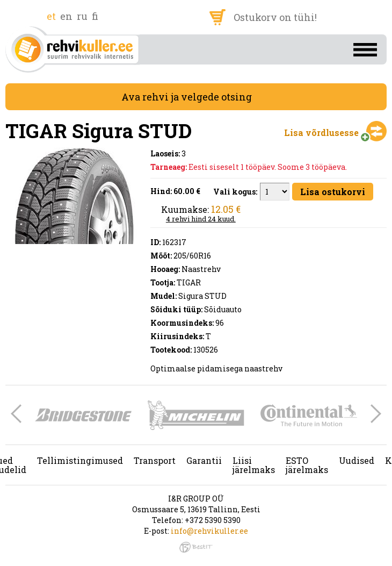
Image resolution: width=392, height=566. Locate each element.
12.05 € (226, 209)
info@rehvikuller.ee (209, 531)
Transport (155, 460)
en (66, 16)
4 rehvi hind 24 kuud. (201, 219)
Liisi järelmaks (254, 465)
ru (82, 16)
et (51, 16)
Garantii (204, 460)
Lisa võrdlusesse (321, 132)
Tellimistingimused (80, 460)
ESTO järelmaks (307, 465)
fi (95, 16)
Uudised (357, 460)
